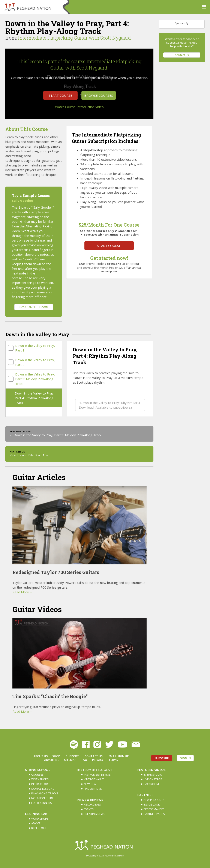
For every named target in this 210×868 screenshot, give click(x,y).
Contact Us (182, 55)
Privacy (98, 760)
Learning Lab (36, 814)
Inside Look (152, 804)
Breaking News (94, 814)
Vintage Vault (94, 779)
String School (38, 770)
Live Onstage (153, 779)
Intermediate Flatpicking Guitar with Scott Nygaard (74, 38)
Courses (37, 775)
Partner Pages (154, 814)
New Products (154, 800)
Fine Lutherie (93, 789)
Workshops (40, 779)
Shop (56, 756)
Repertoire (39, 828)
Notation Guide (42, 798)
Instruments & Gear (94, 770)
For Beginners (42, 803)
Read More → (23, 592)
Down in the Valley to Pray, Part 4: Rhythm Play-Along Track (35, 398)
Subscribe (162, 758)
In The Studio (153, 775)
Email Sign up (119, 756)
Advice (36, 823)
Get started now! (109, 258)
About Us (41, 756)
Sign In (185, 758)
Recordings (92, 804)
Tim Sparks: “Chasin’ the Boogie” (50, 696)
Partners (145, 795)
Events (89, 809)
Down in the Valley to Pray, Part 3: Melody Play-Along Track (35, 379)
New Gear (91, 784)
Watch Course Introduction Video (79, 107)
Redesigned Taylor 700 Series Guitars (56, 572)
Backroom (151, 784)
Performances (154, 809)
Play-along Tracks (45, 793)
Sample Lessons (43, 789)
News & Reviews (90, 800)
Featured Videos (151, 770)
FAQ (84, 760)
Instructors (40, 784)
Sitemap (70, 760)
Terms (113, 760)
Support (72, 756)
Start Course (60, 95)
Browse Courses (99, 95)
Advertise (52, 760)
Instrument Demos (97, 775)
